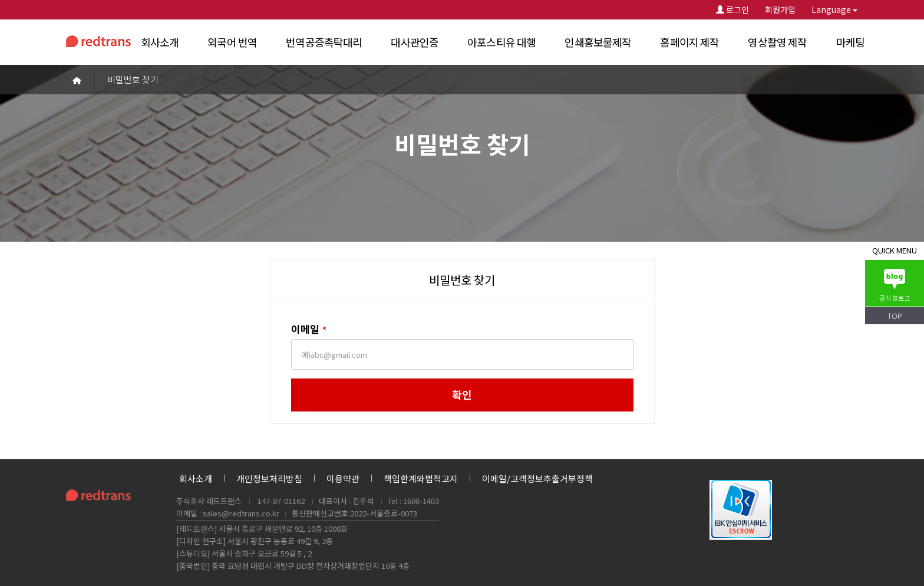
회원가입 (780, 9)
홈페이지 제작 (689, 42)
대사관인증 (415, 42)
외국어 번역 (232, 42)
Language (834, 9)
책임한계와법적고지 (421, 478)
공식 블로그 (895, 286)
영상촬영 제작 (777, 42)
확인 (462, 394)
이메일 (310, 329)
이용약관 (343, 478)
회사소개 (160, 42)
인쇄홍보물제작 (598, 42)
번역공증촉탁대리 (324, 42)
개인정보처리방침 (269, 478)
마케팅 (850, 42)
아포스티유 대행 (501, 42)
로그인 (732, 9)
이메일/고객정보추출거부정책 (537, 478)
